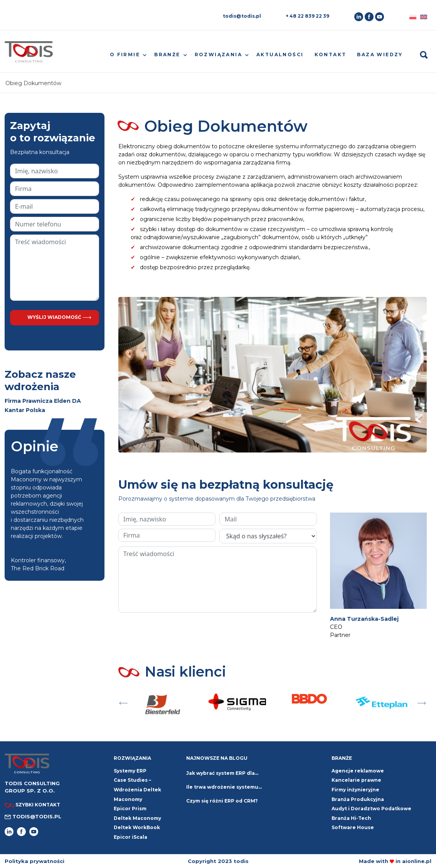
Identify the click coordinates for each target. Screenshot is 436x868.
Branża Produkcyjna (358, 799)
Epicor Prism (130, 809)
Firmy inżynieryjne (355, 790)
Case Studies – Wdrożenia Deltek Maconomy (137, 789)
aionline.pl (417, 861)
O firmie (125, 54)
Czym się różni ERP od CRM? (222, 801)
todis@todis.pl (242, 16)
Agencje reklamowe (358, 771)
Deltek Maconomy (137, 818)
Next (422, 701)
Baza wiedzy (380, 54)
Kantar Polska (25, 410)
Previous (123, 701)
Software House (353, 827)
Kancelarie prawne (356, 780)
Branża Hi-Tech (351, 818)
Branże (167, 54)
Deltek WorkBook (137, 827)
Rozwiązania (218, 54)
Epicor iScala (130, 837)
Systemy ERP (130, 771)
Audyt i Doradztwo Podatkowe (371, 809)
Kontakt (331, 54)
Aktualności (280, 54)
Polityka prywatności (35, 861)
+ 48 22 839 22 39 (307, 16)
